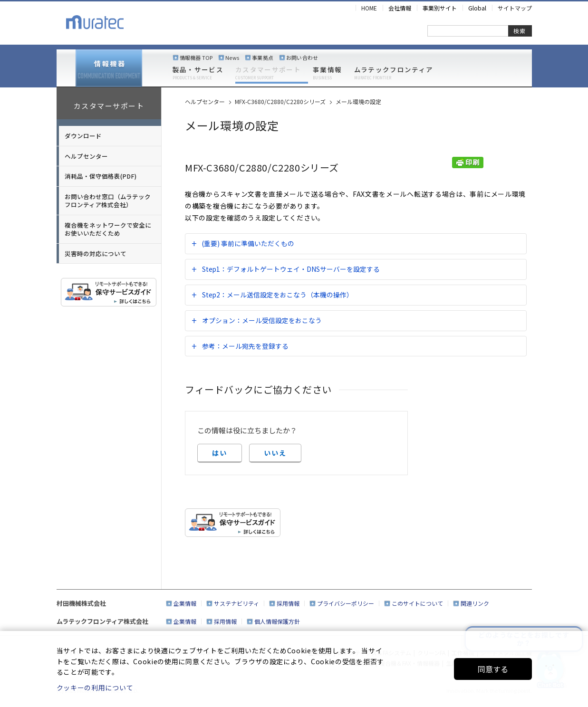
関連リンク (475, 603)
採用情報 (288, 603)
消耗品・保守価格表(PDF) (101, 176)
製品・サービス (198, 73)
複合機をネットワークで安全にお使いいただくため (108, 229)
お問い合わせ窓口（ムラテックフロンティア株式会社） (108, 201)
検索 (520, 31)
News (232, 57)
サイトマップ (515, 8)
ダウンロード (83, 136)
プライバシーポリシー (346, 603)
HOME (369, 8)
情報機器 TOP (196, 57)
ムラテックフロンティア (394, 73)
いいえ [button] (275, 453)
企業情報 (185, 603)
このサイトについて (417, 603)
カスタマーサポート (268, 73)
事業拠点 (263, 57)
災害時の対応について (96, 253)
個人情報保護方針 (277, 621)
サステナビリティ (236, 603)
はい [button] (220, 453)
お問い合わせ (302, 57)
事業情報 (327, 73)
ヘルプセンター (86, 156)
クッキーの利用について (95, 688)
